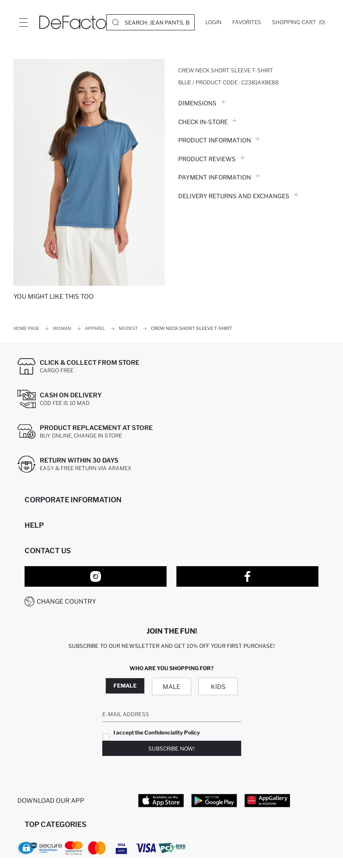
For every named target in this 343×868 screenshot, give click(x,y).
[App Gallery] (267, 800)
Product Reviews (211, 159)
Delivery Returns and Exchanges (238, 196)
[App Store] (161, 800)
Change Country (66, 601)
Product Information (219, 140)
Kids (218, 686)
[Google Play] (214, 800)
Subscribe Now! (171, 749)
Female (125, 686)
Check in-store (207, 122)
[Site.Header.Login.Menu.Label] (23, 22)
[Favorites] (247, 22)
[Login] (213, 22)
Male (171, 686)
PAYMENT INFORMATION (219, 177)
